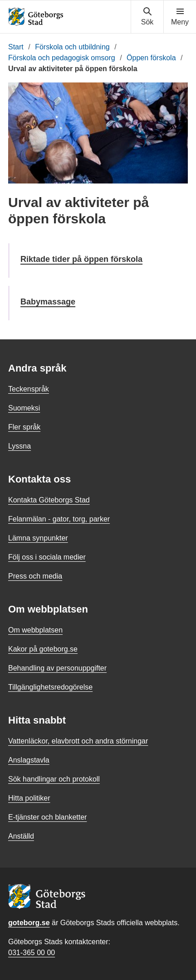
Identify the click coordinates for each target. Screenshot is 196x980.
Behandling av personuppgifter (57, 668)
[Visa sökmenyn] (147, 17)
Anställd (21, 836)
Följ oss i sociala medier (47, 557)
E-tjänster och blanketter (47, 817)
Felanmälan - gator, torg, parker (59, 519)
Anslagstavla (29, 760)
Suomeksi (24, 408)
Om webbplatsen (35, 630)
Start (16, 47)
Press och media (35, 576)
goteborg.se (29, 923)
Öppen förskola (151, 58)
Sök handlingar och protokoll (54, 779)
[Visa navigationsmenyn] (180, 17)
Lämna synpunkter (38, 538)
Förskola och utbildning (72, 47)
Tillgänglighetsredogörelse (50, 687)
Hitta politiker (29, 798)
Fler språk (24, 427)
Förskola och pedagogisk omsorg (62, 58)
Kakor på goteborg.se (43, 649)
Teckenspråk (29, 389)
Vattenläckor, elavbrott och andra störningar (78, 741)
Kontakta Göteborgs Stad (49, 500)
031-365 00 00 (32, 953)
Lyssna (20, 446)
